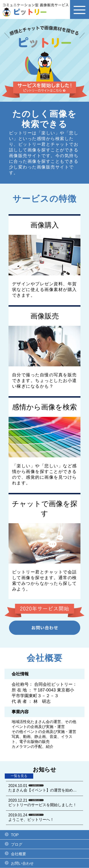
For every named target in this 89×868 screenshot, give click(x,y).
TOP (15, 835)
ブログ (17, 844)
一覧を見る (19, 776)
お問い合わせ (22, 863)
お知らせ (36, 785)
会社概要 (19, 854)
